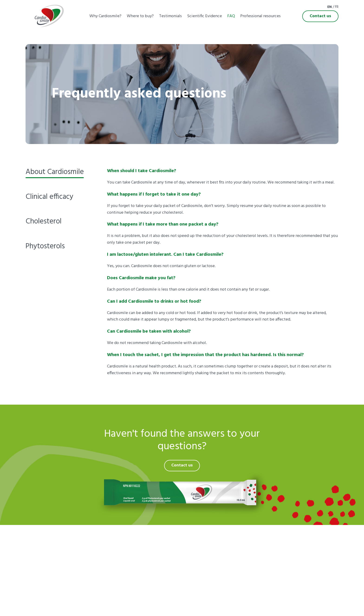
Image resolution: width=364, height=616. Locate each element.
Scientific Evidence (205, 16)
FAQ (231, 16)
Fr (337, 7)
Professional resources (260, 16)
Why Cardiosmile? (105, 16)
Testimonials (170, 16)
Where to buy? (140, 16)
